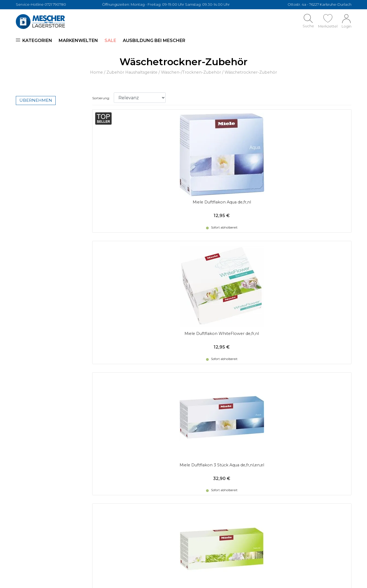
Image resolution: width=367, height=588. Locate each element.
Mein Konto (196, 456)
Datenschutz (116, 463)
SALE (110, 40)
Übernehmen (36, 100)
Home (96, 72)
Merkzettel (196, 463)
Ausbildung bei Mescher (154, 40)
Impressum (196, 489)
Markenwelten (78, 40)
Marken (192, 483)
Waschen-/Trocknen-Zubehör (191, 72)
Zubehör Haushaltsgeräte (132, 72)
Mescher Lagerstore (55, 578)
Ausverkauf (196, 476)
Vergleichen (197, 469)
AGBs (108, 456)
